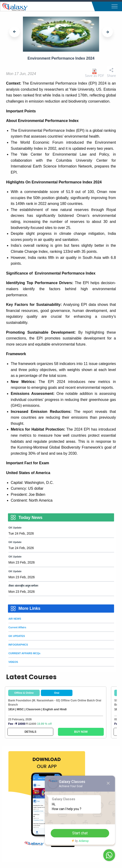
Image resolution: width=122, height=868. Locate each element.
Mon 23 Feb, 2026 (22, 562)
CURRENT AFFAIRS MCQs (24, 653)
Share (111, 72)
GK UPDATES (17, 636)
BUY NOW (81, 732)
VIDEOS (13, 662)
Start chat (80, 833)
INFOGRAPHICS (18, 645)
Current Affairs (17, 627)
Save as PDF (94, 73)
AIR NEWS (15, 619)
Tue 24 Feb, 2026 (21, 533)
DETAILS (30, 732)
